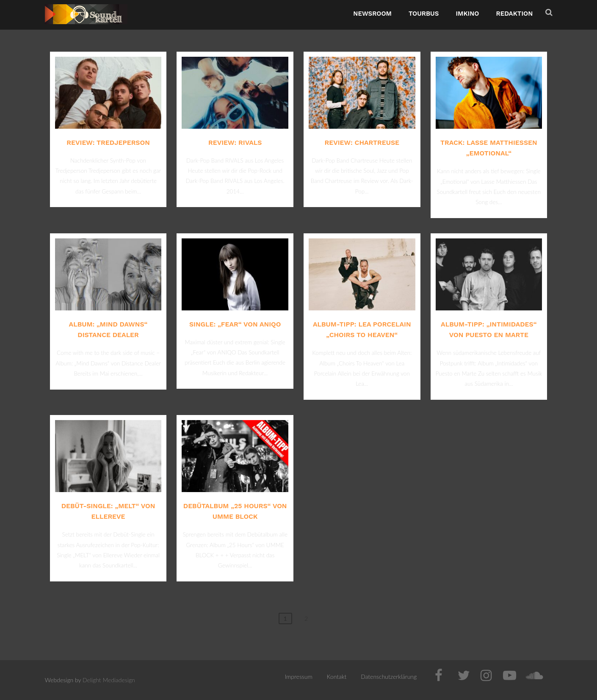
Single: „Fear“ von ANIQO (235, 324)
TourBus (424, 14)
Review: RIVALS (235, 142)
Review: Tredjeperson (108, 142)
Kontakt (337, 676)
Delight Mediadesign (109, 680)
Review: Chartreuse (362, 142)
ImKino (467, 14)
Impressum (299, 676)
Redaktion (514, 14)
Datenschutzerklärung (389, 676)
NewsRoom (372, 14)
